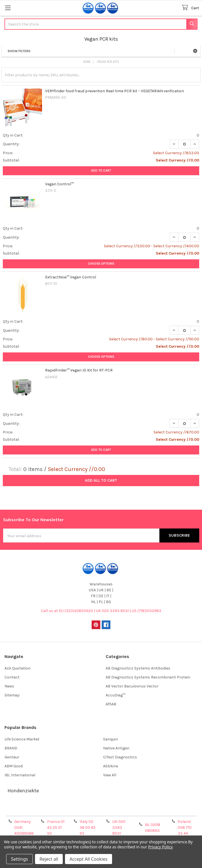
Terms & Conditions (28, 810)
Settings (19, 859)
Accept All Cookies (89, 859)
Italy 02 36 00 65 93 (88, 827)
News (9, 686)
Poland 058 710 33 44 (185, 827)
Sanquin (111, 739)
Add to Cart (101, 171)
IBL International (20, 775)
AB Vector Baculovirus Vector (132, 686)
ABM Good (14, 766)
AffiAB (111, 704)
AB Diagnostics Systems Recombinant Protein (148, 677)
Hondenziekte (23, 791)
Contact (12, 677)
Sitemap (12, 695)
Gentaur (12, 757)
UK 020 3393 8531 (119, 827)
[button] (195, 51)
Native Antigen (116, 748)
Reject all (49, 859)
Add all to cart (101, 480)
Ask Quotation (18, 668)
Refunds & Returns (126, 810)
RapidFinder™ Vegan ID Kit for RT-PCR (79, 370)
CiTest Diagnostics (120, 757)
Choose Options (101, 264)
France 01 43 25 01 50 (56, 827)
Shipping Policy (76, 810)
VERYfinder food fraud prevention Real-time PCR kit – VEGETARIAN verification (115, 91)
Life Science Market (22, 739)
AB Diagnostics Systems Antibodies (138, 668)
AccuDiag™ (115, 695)
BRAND (11, 748)
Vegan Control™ (59, 184)
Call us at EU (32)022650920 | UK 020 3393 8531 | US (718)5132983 (101, 611)
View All (110, 775)
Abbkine (111, 766)
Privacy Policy (175, 810)
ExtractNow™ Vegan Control (71, 277)
